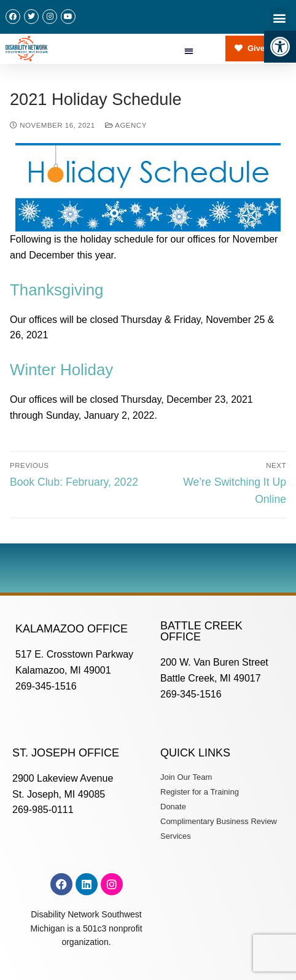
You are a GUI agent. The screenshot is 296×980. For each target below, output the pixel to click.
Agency (126, 125)
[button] (280, 47)
